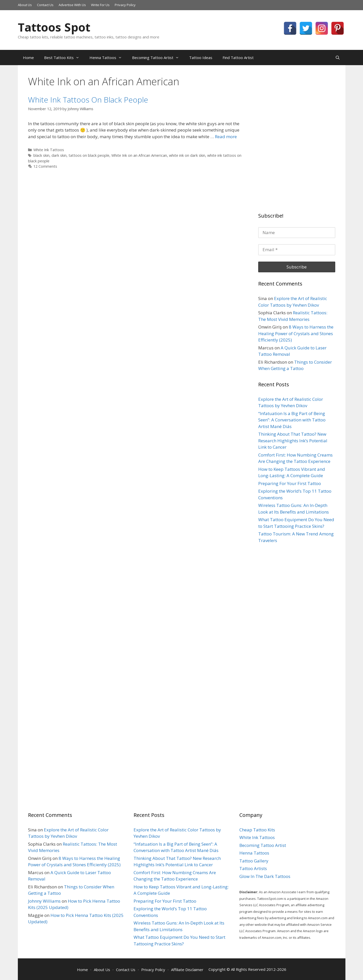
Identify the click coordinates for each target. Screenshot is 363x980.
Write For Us (100, 5)
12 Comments (45, 166)
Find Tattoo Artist (238, 58)
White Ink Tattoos (49, 150)
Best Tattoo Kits (64, 58)
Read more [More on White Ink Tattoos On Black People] (226, 137)
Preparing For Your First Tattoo (290, 483)
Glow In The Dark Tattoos (265, 876)
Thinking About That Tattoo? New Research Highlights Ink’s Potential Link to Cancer (293, 441)
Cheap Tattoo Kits (257, 830)
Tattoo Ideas (201, 58)
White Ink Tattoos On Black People (88, 100)
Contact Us (45, 5)
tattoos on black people (89, 155)
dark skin (59, 155)
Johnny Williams (44, 901)
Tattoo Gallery (254, 861)
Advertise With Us (72, 5)
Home (28, 58)
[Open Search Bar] (338, 58)
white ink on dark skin (187, 155)
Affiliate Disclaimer (187, 970)
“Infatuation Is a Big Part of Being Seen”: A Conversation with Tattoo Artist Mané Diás (292, 420)
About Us (25, 5)
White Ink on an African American (139, 155)
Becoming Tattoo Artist (158, 58)
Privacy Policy (125, 5)
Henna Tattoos (108, 58)
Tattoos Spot (54, 27)
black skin (41, 155)
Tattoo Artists (253, 868)
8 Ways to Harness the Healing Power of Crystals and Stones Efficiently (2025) (296, 333)
